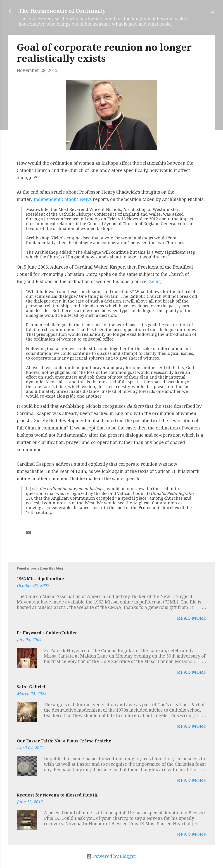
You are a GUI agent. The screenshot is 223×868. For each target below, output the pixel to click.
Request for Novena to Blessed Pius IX (57, 795)
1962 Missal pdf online (40, 579)
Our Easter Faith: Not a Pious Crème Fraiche (64, 741)
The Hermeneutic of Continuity (62, 11)
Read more (192, 618)
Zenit (154, 281)
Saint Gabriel (31, 687)
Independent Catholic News (63, 199)
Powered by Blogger (111, 856)
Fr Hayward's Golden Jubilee (47, 633)
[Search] (213, 12)
